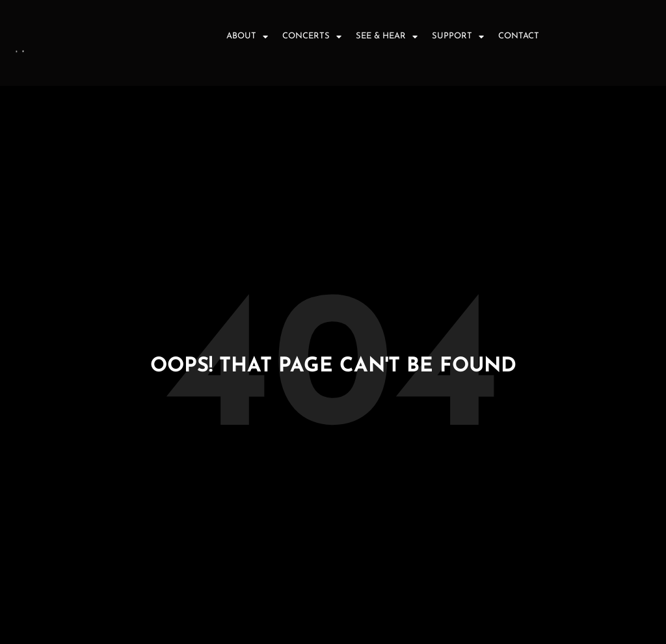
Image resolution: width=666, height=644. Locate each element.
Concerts (312, 37)
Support (458, 37)
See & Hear (387, 37)
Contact (519, 36)
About (247, 37)
